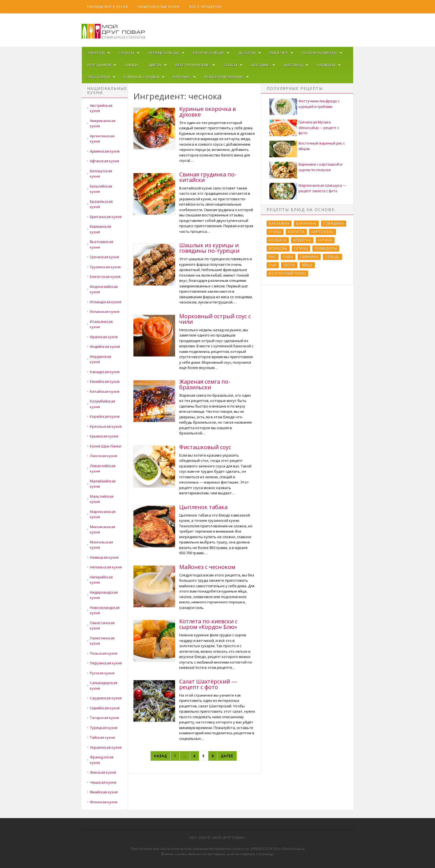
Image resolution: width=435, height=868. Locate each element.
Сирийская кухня (105, 708)
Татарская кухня (104, 718)
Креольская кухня (106, 426)
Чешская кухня (103, 782)
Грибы (275, 232)
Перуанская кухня (106, 663)
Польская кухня (104, 653)
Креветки (302, 240)
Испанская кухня (105, 312)
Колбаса (278, 240)
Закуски (96, 53)
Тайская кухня (102, 737)
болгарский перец (287, 273)
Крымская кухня (104, 436)
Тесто (289, 265)
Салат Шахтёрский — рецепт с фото (208, 684)
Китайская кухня (105, 391)
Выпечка (279, 53)
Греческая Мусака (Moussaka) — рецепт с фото (319, 127)
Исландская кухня (106, 302)
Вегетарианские (192, 65)
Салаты (127, 53)
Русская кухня (102, 673)
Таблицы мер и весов (107, 7)
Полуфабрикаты (319, 53)
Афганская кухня (104, 161)
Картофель (323, 232)
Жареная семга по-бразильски (205, 384)
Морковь (278, 248)
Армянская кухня (105, 151)
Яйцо (307, 265)
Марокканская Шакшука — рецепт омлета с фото (323, 188)
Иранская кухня (104, 337)
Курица (325, 240)
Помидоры (326, 248)
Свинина (309, 257)
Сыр (273, 265)
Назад (160, 756)
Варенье (182, 77)
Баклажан (279, 223)
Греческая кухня (104, 257)
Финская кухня (103, 772)
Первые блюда (164, 53)
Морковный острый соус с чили (215, 319)
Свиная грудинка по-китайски (208, 177)
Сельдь (332, 257)
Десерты (247, 53)
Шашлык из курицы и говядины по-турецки (209, 248)
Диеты (155, 65)
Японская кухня (104, 802)
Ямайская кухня (104, 792)
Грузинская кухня (105, 267)
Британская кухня (106, 217)
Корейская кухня (105, 416)
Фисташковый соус (205, 447)
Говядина (334, 223)
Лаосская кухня (103, 456)
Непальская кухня (106, 567)
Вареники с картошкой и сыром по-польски (320, 167)
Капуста (296, 232)
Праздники (99, 65)
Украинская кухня (106, 747)
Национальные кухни (159, 7)
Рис (273, 257)
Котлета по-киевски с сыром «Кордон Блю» (208, 624)
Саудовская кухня (106, 698)
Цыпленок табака (203, 507)
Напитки (326, 65)
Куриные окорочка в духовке (208, 112)
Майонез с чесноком (207, 567)
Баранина (306, 223)
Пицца (132, 65)
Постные (260, 65)
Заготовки (98, 77)
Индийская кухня (105, 346)
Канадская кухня (105, 372)
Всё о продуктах (205, 7)
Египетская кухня (105, 277)
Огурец (301, 248)
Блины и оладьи (142, 77)
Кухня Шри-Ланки (106, 446)
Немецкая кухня (104, 557)
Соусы (230, 65)
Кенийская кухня (105, 381)
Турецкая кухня (104, 728)
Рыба (288, 257)
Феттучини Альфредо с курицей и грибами (319, 104)
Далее (227, 756)
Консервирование (224, 77)
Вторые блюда (209, 53)
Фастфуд (293, 65)
